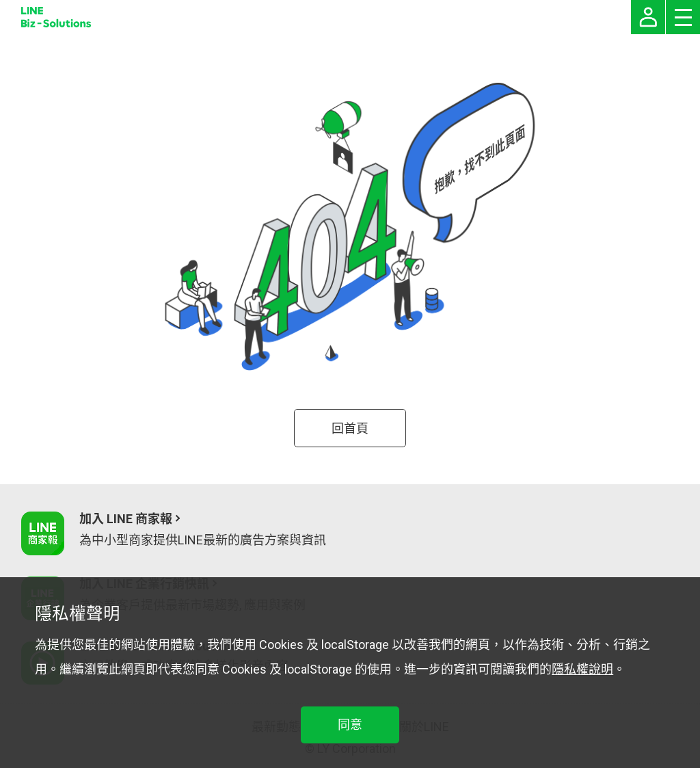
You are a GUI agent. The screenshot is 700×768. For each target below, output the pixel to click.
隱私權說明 (582, 669)
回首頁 (350, 428)
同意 (350, 725)
